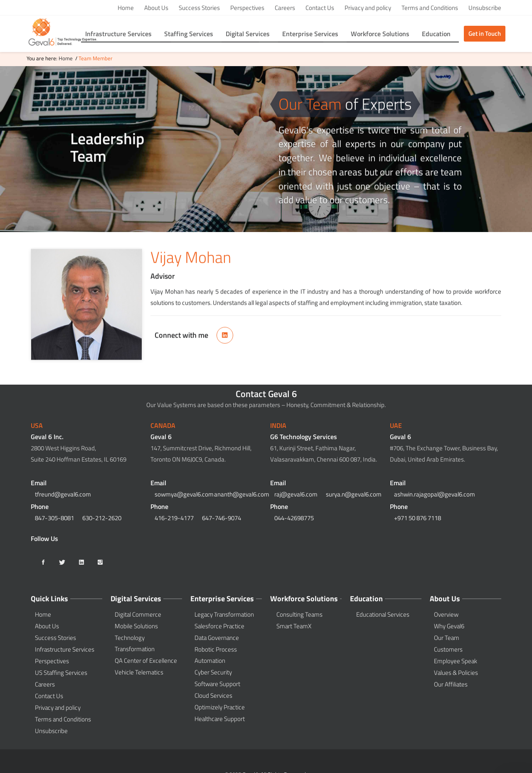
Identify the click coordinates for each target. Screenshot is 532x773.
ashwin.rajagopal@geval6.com (435, 494)
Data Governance (217, 638)
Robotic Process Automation (216, 655)
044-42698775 (294, 518)
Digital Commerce (138, 614)
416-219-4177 (174, 518)
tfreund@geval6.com (63, 494)
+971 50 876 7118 (417, 518)
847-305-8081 (54, 518)
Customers (448, 649)
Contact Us (320, 8)
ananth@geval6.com (242, 494)
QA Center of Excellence (146, 661)
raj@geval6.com (296, 494)
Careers (285, 8)
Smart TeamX (294, 626)
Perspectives (247, 8)
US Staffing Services (61, 673)
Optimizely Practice (220, 707)
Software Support (217, 684)
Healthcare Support (220, 719)
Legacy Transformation (224, 614)
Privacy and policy (368, 8)
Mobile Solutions (136, 626)
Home (126, 8)
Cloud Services (213, 695)
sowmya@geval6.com (184, 494)
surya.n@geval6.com (354, 494)
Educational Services (383, 614)
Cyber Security (213, 672)
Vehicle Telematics (139, 672)
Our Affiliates (451, 684)
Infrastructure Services (65, 649)
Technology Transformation (135, 643)
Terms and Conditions (430, 8)
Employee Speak (456, 661)
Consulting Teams (299, 614)
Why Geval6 (449, 626)
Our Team (447, 638)
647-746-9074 (222, 518)
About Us (156, 8)
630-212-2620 (102, 518)
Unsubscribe (485, 8)
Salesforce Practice (219, 626)
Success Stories (199, 8)
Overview (446, 614)
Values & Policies (456, 673)
